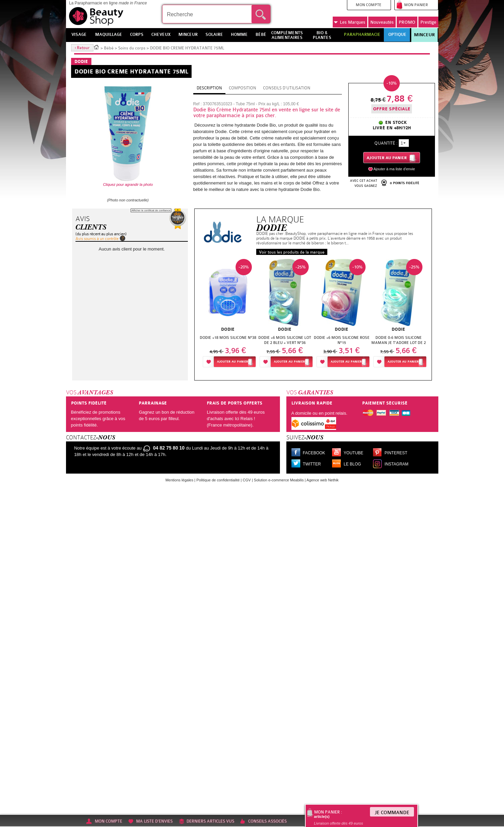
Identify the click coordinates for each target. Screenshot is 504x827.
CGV (247, 480)
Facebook (314, 453)
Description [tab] (209, 88)
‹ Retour (82, 48)
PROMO (407, 22)
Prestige (428, 22)
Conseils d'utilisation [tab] (287, 88)
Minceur (424, 35)
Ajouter (233, 362)
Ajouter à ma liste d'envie (394, 169)
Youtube (353, 453)
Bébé (109, 48)
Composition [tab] (243, 88)
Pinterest (396, 453)
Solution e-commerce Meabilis (279, 480)
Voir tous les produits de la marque (292, 252)
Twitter (312, 464)
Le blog (352, 464)
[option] (228, 315)
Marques (349, 22)
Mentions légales (180, 480)
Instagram (396, 464)
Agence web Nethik (323, 480)
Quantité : (386, 143)
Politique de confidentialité (218, 480)
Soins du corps (132, 48)
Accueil (96, 47)
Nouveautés (382, 22)
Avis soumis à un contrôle (97, 239)
